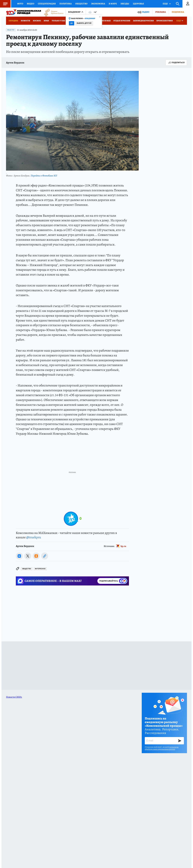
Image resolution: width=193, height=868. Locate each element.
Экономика (98, 4)
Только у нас (59, 21)
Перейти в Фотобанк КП (44, 176)
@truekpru (34, 537)
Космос (37, 21)
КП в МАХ (106, 21)
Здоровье (138, 4)
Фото (20, 4)
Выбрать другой (84, 23)
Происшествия (165, 21)
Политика (66, 4)
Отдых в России (122, 21)
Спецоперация (47, 4)
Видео (31, 4)
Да (72, 23)
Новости (25, 21)
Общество (81, 4)
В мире (113, 4)
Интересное (40, 569)
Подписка (178, 12)
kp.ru (123, 546)
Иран (46, 21)
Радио (146, 12)
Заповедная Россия (143, 21)
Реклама (161, 12)
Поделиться (176, 63)
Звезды (125, 4)
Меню (4, 4)
